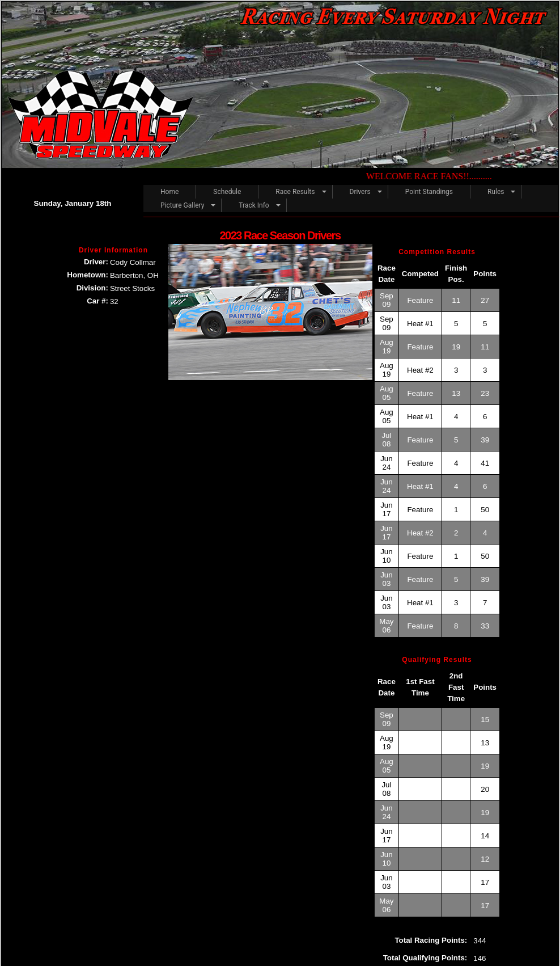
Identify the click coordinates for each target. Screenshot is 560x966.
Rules (496, 192)
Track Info (254, 205)
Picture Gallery (182, 205)
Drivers (360, 192)
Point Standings (429, 192)
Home (169, 192)
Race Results (295, 192)
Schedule (227, 192)
